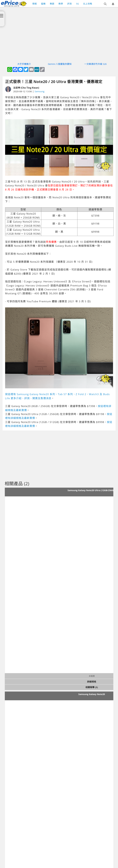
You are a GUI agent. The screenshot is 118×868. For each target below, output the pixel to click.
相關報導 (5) (92, 687)
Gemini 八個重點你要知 (60, 64)
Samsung (39, 91)
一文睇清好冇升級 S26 (95, 64)
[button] (105, 4)
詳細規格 (92, 682)
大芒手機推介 (24, 64)
